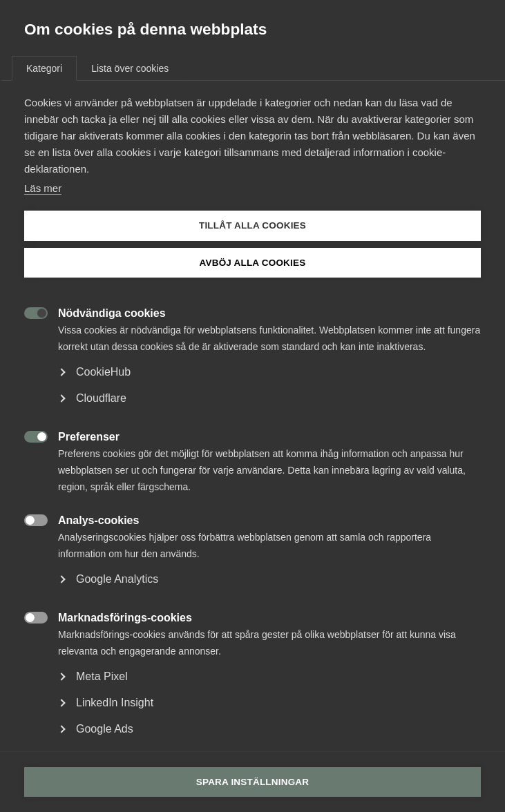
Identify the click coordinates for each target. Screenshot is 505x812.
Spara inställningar (253, 782)
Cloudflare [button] (101, 398)
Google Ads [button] (105, 729)
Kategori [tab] (44, 68)
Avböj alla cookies (253, 263)
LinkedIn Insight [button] (115, 703)
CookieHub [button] (103, 372)
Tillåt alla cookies (252, 225)
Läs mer (43, 188)
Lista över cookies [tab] (130, 68)
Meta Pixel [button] (102, 676)
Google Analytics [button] (117, 579)
